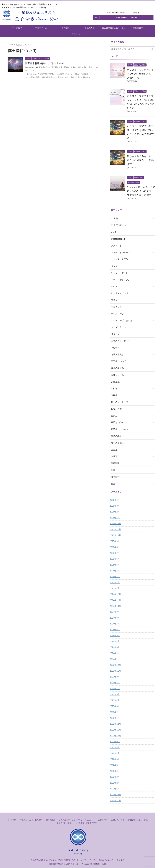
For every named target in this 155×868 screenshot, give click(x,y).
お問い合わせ (77, 34)
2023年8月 (115, 683)
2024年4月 (115, 641)
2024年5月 (115, 635)
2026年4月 (115, 500)
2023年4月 (115, 700)
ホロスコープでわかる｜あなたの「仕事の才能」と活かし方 (140, 74)
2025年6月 (115, 559)
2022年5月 (115, 765)
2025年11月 (115, 529)
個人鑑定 (65, 28)
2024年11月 (115, 600)
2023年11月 (115, 671)
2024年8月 (115, 618)
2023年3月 (115, 706)
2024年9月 (115, 612)
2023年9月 (115, 677)
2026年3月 (115, 506)
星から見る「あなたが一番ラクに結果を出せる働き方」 (140, 160)
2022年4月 (115, 771)
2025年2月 (115, 582)
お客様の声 (138, 28)
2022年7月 (115, 753)
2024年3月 (115, 647)
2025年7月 (115, 553)
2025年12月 (115, 524)
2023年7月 (115, 689)
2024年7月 (115, 624)
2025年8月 (115, 547)
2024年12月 (115, 594)
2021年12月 (115, 795)
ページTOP (17, 28)
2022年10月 (115, 736)
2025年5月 (115, 565)
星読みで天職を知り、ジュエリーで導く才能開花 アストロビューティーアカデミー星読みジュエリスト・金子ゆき (77, 860)
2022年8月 (115, 747)
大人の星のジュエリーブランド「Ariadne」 (114, 29)
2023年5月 (115, 694)
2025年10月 (115, 535)
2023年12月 (115, 665)
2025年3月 (115, 577)
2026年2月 (115, 512)
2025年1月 (115, 588)
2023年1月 (115, 718)
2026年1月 (115, 518)
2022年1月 (115, 789)
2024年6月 (115, 630)
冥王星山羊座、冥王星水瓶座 (51, 67)
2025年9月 (115, 541)
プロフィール (41, 28)
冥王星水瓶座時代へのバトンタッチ (44, 63)
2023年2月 (115, 712)
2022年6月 (115, 759)
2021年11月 (115, 800)
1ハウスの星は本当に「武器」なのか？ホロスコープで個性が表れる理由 (141, 191)
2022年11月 (115, 730)
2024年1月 (115, 659)
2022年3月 (115, 777)
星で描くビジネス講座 (88, 823)
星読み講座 (90, 28)
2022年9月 (115, 742)
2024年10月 (115, 606)
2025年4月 (115, 571)
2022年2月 (115, 783)
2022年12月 (115, 724)
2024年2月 (115, 653)
